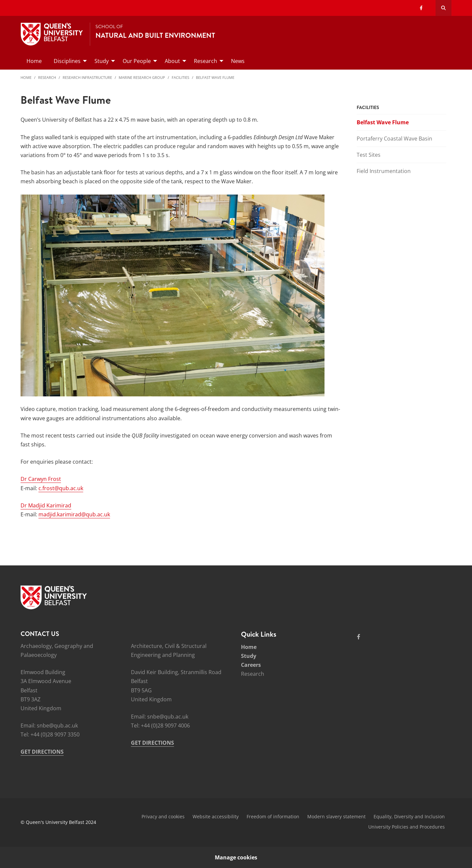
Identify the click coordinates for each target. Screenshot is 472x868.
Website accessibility (216, 816)
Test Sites (369, 155)
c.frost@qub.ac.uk (61, 488)
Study (249, 656)
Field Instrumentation (384, 171)
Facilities (180, 77)
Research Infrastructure (87, 77)
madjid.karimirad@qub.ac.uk (74, 514)
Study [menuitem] (102, 61)
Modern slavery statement (336, 816)
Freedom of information (273, 816)
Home (26, 77)
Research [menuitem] (206, 61)
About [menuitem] (172, 61)
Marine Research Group (142, 77)
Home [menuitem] (34, 61)
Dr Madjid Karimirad (46, 505)
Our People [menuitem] (137, 61)
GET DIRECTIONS (42, 752)
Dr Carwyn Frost (41, 479)
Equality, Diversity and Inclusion (409, 816)
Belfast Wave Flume (215, 77)
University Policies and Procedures (407, 827)
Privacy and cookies (163, 816)
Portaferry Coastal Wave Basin (394, 139)
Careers (251, 665)
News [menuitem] (238, 61)
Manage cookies (236, 857)
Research (47, 77)
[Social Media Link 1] (359, 637)
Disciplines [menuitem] (67, 61)
